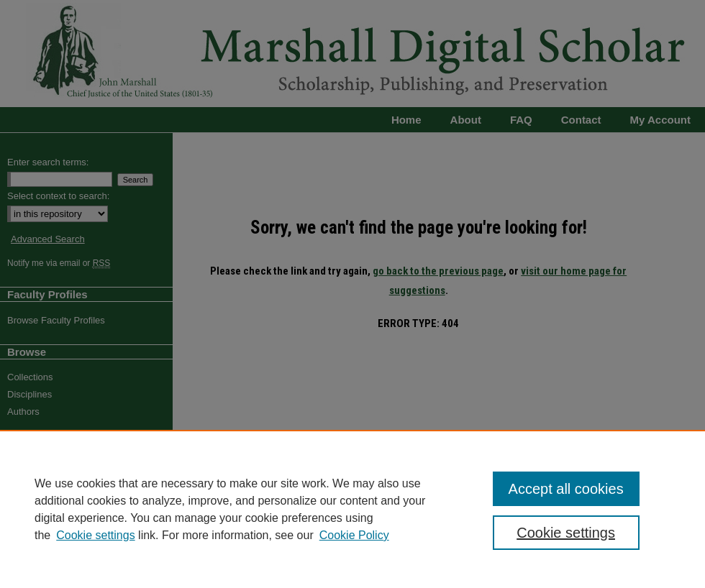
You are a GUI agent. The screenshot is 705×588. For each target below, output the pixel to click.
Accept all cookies (566, 489)
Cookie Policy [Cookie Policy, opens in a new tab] (354, 535)
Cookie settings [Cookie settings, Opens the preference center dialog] (566, 533)
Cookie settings (95, 535)
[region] (352, 509)
